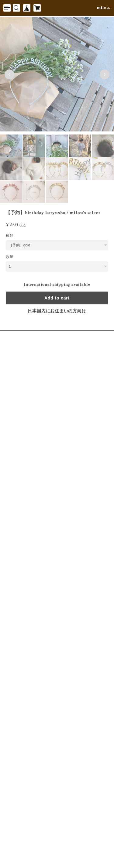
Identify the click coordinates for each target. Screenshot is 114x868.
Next (105, 75)
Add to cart (57, 299)
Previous (9, 75)
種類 (10, 236)
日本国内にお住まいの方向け (57, 312)
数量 (10, 258)
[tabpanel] (57, 75)
